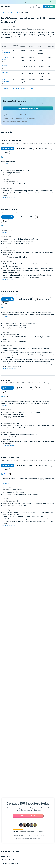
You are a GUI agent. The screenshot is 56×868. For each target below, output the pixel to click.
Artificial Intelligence (8, 753)
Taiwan (36, 777)
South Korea (6, 763)
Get (51, 2)
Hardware (16, 802)
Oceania (6, 767)
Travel (36, 753)
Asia (6, 770)
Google (8, 739)
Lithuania (10, 12)
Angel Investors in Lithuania (10, 723)
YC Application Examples (11, 858)
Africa (6, 777)
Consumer (30, 798)
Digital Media (36, 742)
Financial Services (46, 798)
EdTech (22, 742)
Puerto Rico (49, 767)
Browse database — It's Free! (28, 108)
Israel (27, 774)
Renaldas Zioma (5, 59)
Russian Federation (49, 770)
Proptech (8, 746)
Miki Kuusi (5, 72)
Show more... (5, 164)
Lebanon (36, 763)
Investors (3, 12)
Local (36, 746)
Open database (49, 7)
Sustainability (22, 746)
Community (6, 794)
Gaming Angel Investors (11, 727)
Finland (27, 763)
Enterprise (6, 787)
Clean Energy (22, 749)
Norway (27, 770)
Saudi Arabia (17, 774)
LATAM (17, 770)
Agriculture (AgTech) (30, 791)
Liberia (36, 767)
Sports (16, 791)
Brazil (6, 774)
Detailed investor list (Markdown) (38, 29)
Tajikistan (36, 774)
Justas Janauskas (5, 81)
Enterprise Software (36, 749)
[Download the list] (39, 7)
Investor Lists (7, 855)
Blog (4, 852)
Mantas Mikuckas (5, 66)
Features (6, 839)
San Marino (49, 777)
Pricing (5, 841)
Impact (22, 739)
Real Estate (6, 798)
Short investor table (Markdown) (18, 29)
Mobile (6, 802)
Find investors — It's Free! (28, 679)
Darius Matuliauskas (6, 52)
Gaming (16, 12)
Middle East (17, 763)
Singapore (17, 777)
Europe (17, 767)
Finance (36, 739)
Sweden (49, 774)
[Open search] (33, 7)
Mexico (36, 770)
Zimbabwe (49, 763)
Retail (22, 753)
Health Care (6, 791)
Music (16, 787)
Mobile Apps (47, 794)
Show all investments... (8, 197)
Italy (27, 777)
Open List (48, 593)
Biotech (8, 742)
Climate (8, 749)
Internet (30, 787)
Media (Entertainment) (30, 794)
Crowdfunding (30, 802)
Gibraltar (27, 767)
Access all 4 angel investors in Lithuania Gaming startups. (18, 88)
